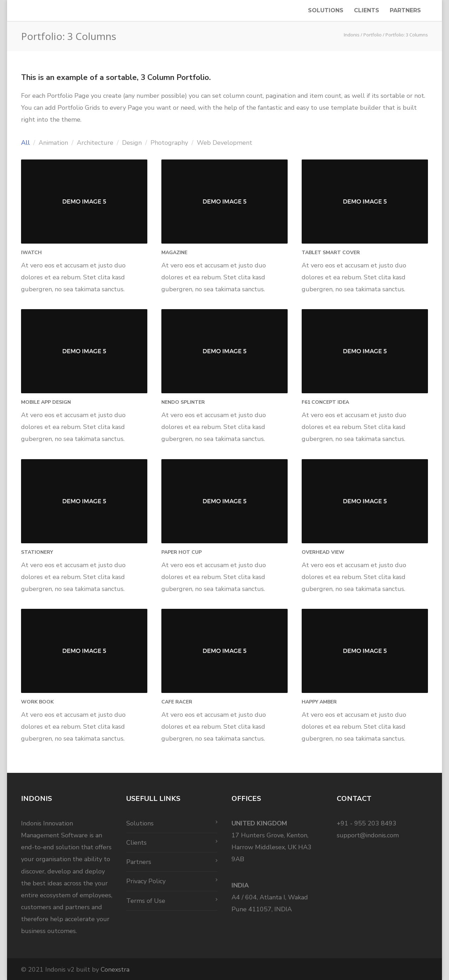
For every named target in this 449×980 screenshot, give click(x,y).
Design (132, 143)
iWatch (31, 253)
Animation (53, 143)
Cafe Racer (177, 702)
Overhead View (323, 552)
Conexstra (115, 969)
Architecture (95, 143)
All (25, 143)
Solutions (326, 10)
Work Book (37, 702)
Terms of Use (146, 901)
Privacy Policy (146, 881)
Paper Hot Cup (182, 552)
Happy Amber (319, 702)
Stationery (37, 552)
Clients (367, 10)
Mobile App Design (46, 402)
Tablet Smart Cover (331, 253)
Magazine (174, 253)
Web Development (224, 143)
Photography (169, 143)
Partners (405, 10)
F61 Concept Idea (325, 402)
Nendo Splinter (183, 402)
